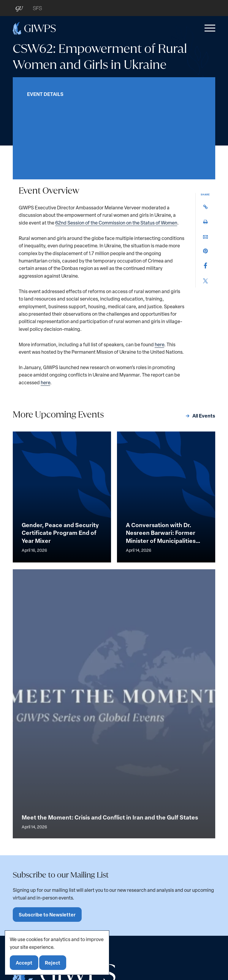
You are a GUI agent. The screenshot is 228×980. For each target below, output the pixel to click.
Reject (53, 963)
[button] (209, 28)
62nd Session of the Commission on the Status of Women (116, 223)
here (159, 344)
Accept (24, 963)
